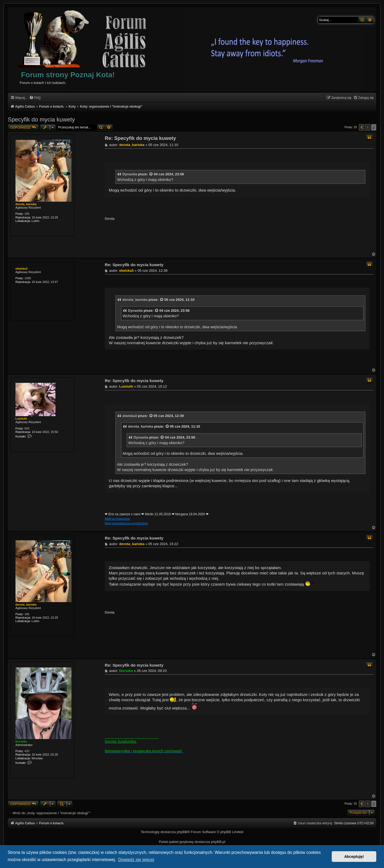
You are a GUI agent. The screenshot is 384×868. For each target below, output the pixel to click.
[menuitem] (35, 98)
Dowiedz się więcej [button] (136, 860)
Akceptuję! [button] (354, 857)
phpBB (182, 832)
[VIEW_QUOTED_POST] (151, 174)
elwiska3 (21, 269)
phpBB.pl (218, 842)
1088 (27, 278)
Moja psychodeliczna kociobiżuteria (126, 523)
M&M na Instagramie (117, 519)
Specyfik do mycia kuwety (41, 119)
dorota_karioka (26, 204)
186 (27, 214)
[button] (362, 127)
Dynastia (130, 174)
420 (27, 751)
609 (27, 428)
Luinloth (21, 419)
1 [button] (368, 127)
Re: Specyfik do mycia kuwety (140, 138)
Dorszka (21, 741)
